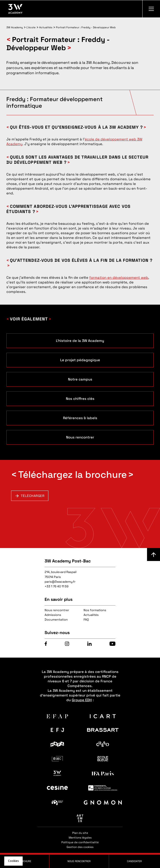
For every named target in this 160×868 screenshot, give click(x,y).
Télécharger (33, 496)
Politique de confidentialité (80, 842)
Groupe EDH (82, 700)
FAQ (86, 620)
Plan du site (80, 833)
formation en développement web (119, 277)
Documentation (56, 620)
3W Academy (15, 27)
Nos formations (95, 610)
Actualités (46, 27)
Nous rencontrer (57, 610)
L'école (31, 27)
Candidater (134, 861)
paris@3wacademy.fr (60, 582)
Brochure (25, 861)
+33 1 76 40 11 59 (57, 586)
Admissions (53, 615)
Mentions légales (80, 838)
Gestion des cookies (80, 847)
